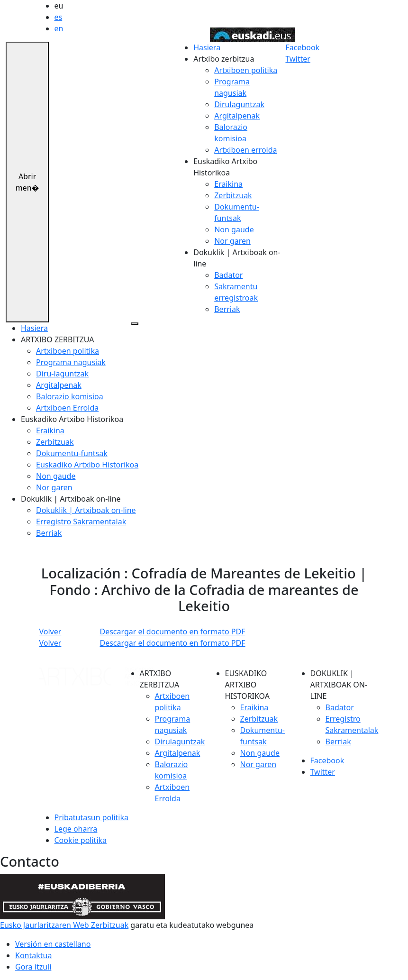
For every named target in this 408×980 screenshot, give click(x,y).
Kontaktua (33, 955)
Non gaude (234, 229)
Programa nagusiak (71, 362)
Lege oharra (76, 829)
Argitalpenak (237, 116)
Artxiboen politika (246, 70)
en (59, 28)
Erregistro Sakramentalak (81, 522)
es (59, 17)
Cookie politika (81, 840)
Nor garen (232, 241)
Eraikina (228, 184)
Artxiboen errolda (245, 150)
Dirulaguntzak (239, 104)
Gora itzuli (33, 967)
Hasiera (207, 47)
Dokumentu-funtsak (72, 453)
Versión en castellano (53, 944)
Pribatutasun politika (91, 817)
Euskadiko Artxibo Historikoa (87, 465)
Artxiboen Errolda (67, 408)
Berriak (227, 309)
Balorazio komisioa (70, 396)
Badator (228, 275)
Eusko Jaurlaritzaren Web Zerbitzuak (64, 925)
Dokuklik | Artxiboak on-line (86, 510)
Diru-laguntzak (62, 374)
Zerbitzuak (233, 195)
